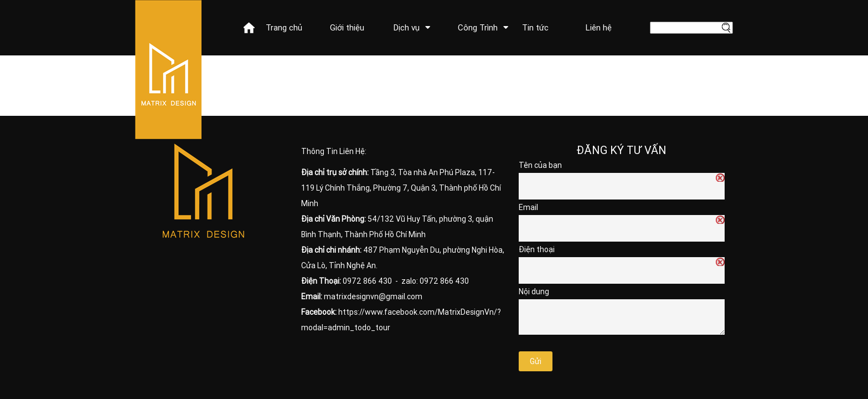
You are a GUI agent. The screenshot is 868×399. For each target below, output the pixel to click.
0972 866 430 (367, 281)
